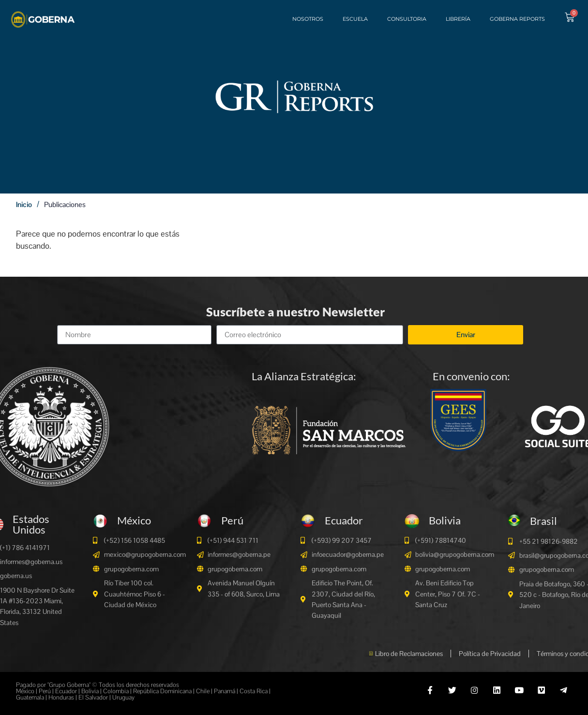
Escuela (354, 19)
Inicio (24, 204)
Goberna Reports (516, 19)
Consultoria (406, 19)
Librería (457, 19)
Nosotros (307, 19)
